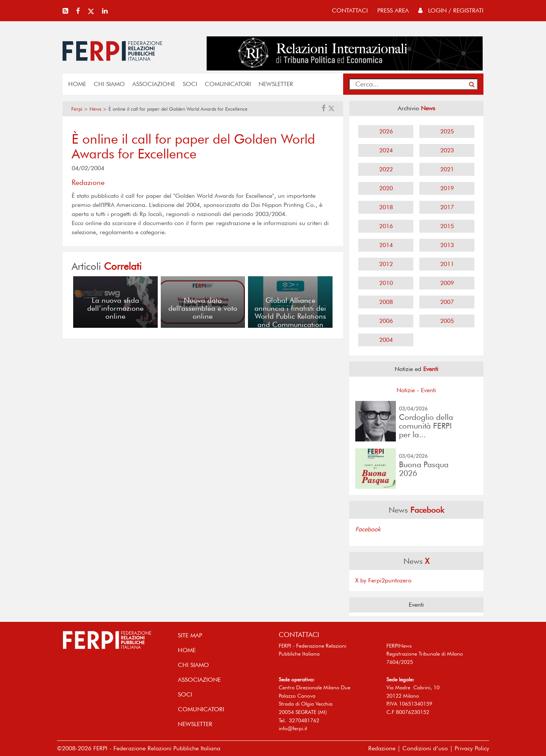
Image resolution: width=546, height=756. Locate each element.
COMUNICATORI (228, 84)
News (95, 109)
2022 (386, 169)
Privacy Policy (472, 748)
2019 (447, 188)
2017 (447, 207)
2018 (386, 207)
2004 (386, 340)
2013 (447, 245)
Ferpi (77, 109)
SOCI (190, 84)
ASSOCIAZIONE (154, 84)
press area (393, 10)
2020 (386, 188)
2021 (447, 169)
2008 (386, 302)
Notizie (406, 390)
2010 (386, 283)
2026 (386, 131)
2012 (386, 264)
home (77, 84)
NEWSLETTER (276, 84)
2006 (386, 321)
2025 (447, 131)
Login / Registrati (451, 10)
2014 (386, 245)
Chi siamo (109, 84)
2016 (386, 226)
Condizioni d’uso (425, 748)
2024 (386, 150)
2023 (447, 150)
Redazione (382, 748)
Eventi (428, 390)
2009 (447, 283)
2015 (447, 226)
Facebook (368, 529)
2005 (447, 321)
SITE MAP (190, 635)
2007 (447, 302)
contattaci (350, 10)
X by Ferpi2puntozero (383, 580)
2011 (447, 264)
